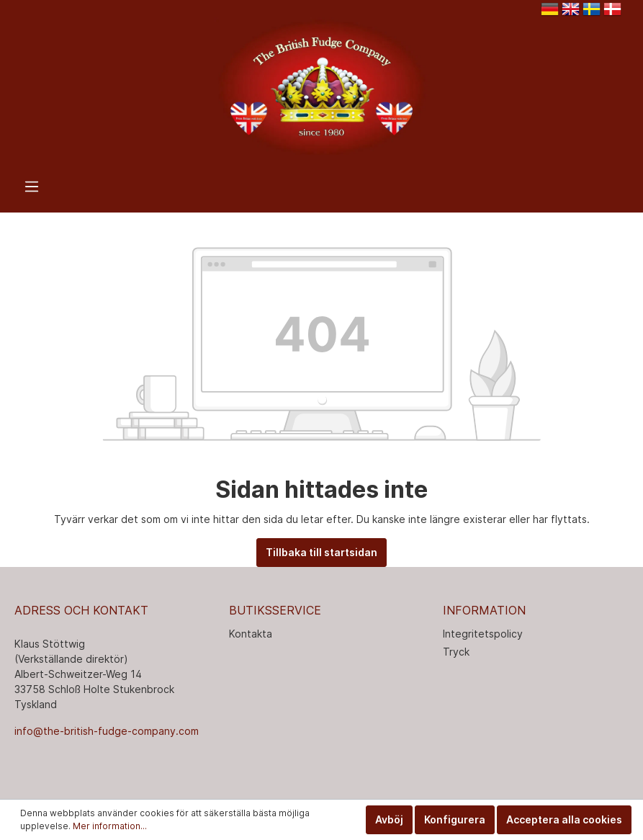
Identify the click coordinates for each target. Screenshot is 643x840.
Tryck (456, 652)
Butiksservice (275, 610)
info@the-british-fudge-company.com (107, 731)
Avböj (389, 819)
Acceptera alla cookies (564, 819)
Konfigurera (455, 819)
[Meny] (32, 187)
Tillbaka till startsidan (321, 552)
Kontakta (251, 634)
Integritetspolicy (483, 634)
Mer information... (110, 826)
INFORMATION (484, 610)
